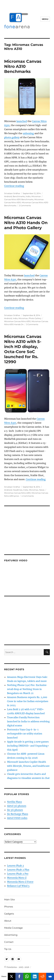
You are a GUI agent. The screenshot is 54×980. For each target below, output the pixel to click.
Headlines (17, 490)
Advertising (11, 935)
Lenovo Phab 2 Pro (18, 874)
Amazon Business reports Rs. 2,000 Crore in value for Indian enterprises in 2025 (28, 701)
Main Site (10, 900)
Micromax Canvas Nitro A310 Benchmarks (23, 66)
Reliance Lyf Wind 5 (18, 886)
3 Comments (32, 324)
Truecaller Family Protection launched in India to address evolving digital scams (28, 721)
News (42, 490)
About (8, 921)
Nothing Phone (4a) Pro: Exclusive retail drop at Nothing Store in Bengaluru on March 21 (27, 689)
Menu (45, 19)
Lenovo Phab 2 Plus (18, 870)
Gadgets (9, 914)
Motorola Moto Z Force (20, 882)
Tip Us (8, 949)
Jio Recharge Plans (18, 814)
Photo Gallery (35, 318)
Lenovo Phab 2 (15, 866)
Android (8, 196)
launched (22, 121)
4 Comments (28, 496)
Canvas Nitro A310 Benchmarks (19, 199)
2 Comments (25, 205)
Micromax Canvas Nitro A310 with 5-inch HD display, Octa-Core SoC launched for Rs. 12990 (23, 349)
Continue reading (14, 186)
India (28, 196)
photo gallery (12, 137)
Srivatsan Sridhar (12, 193)
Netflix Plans (14, 802)
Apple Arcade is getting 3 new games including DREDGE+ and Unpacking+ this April (28, 746)
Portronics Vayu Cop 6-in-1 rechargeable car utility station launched (25, 734)
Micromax (36, 196)
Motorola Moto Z (17, 878)
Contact (9, 942)
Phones (9, 907)
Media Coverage (13, 928)
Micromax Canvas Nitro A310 (17, 321)
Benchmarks (19, 196)
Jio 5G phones (15, 810)
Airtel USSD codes (17, 818)
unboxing (28, 133)
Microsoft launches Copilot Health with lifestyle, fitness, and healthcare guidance (28, 766)
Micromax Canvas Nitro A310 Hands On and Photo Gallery (26, 223)
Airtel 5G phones (17, 806)
